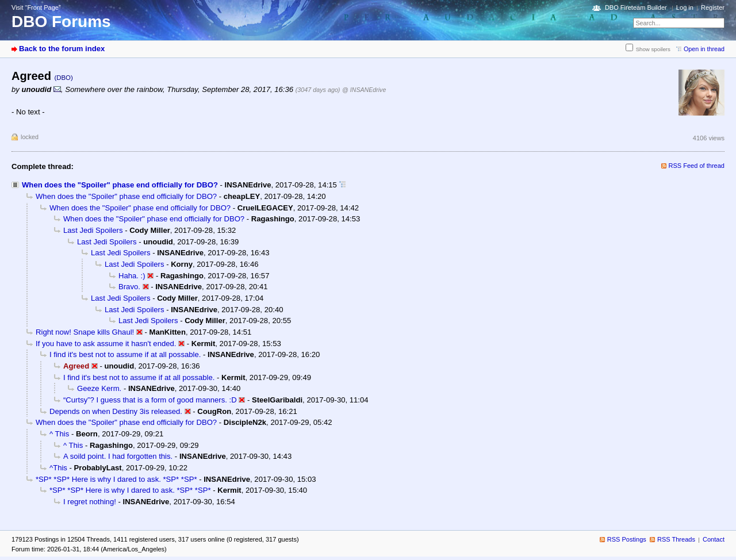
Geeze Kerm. (99, 388)
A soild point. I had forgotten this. (118, 456)
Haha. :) (132, 276)
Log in (685, 7)
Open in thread (704, 49)
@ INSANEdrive (364, 90)
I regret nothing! (90, 502)
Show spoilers (653, 49)
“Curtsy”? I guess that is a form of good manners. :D (150, 400)
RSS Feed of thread (697, 166)
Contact (714, 539)
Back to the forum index (62, 49)
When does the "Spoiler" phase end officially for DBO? (120, 185)
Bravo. (129, 287)
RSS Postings (627, 539)
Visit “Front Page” (36, 7)
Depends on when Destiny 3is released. (116, 411)
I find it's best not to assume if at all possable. (125, 354)
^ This (59, 434)
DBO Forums (61, 22)
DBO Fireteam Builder (636, 7)
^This (58, 468)
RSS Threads (676, 539)
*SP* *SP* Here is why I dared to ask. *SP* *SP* (116, 479)
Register (713, 7)
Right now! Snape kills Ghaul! (85, 332)
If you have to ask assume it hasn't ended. (106, 344)
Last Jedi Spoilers (93, 230)
